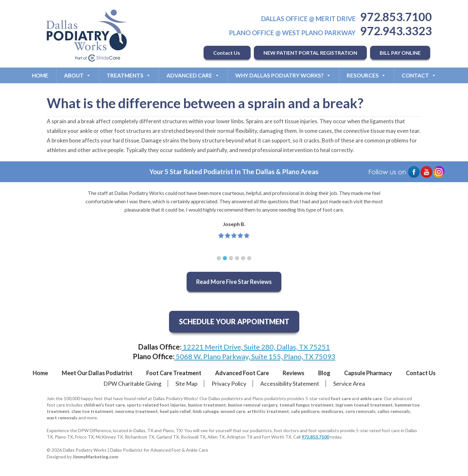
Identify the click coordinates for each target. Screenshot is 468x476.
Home (40, 75)
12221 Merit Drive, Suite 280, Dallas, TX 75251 (256, 347)
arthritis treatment (268, 411)
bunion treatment (207, 405)
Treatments (129, 75)
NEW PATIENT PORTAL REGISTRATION (310, 53)
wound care (233, 411)
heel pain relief (175, 411)
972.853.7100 (396, 17)
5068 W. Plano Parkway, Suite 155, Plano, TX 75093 (255, 356)
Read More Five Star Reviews (234, 282)
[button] (219, 258)
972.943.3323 (396, 31)
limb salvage (206, 411)
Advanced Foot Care (242, 373)
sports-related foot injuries (156, 405)
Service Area (349, 383)
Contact (419, 75)
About (77, 75)
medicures (332, 411)
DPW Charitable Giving (132, 383)
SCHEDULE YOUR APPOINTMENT (234, 322)
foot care (341, 398)
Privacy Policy (229, 383)
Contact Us (227, 53)
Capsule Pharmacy (368, 373)
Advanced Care (193, 75)
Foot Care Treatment (174, 373)
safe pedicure (305, 411)
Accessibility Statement (290, 383)
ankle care (371, 398)
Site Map (186, 383)
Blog (324, 373)
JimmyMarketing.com (95, 457)
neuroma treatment (137, 411)
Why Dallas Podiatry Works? (283, 75)
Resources (366, 75)
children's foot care (104, 405)
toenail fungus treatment (307, 405)
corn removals (360, 411)
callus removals (394, 411)
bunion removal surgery (253, 405)
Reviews (294, 373)
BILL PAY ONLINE (400, 53)
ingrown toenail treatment (364, 405)
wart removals (62, 418)
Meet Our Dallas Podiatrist (97, 373)
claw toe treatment (92, 411)
